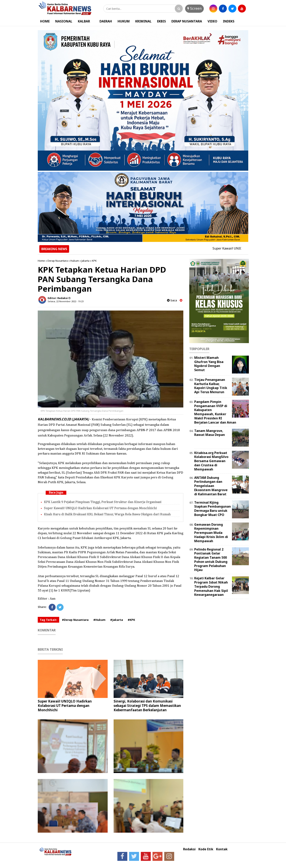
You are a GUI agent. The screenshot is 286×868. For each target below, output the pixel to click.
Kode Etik (206, 849)
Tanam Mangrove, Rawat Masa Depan (210, 433)
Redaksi (189, 849)
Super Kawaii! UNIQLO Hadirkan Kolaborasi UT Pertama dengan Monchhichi (100, 508)
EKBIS (161, 21)
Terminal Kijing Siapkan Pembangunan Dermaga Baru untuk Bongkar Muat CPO (213, 509)
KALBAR (84, 21)
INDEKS (229, 21)
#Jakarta (117, 620)
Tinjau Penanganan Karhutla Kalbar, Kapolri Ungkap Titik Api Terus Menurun (211, 386)
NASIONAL (64, 21)
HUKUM (124, 21)
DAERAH (106, 21)
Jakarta (85, 261)
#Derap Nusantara (75, 620)
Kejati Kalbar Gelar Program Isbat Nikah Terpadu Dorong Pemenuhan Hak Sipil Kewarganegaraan (211, 586)
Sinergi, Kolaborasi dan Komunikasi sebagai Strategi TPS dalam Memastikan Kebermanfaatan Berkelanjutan (147, 706)
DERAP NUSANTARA (187, 21)
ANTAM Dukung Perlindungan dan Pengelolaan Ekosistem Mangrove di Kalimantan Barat (211, 486)
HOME (45, 21)
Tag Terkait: (48, 620)
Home (41, 261)
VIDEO (212, 21)
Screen (194, 8)
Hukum (75, 261)
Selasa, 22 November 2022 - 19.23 (66, 301)
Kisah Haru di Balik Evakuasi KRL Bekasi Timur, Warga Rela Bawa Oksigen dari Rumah (107, 514)
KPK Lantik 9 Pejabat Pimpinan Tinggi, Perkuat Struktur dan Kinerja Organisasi (103, 502)
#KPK (131, 620)
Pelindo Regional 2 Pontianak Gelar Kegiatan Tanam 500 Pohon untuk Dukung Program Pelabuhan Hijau (211, 560)
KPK (94, 261)
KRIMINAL (143, 21)
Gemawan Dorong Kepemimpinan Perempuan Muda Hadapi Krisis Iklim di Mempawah (211, 533)
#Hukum (99, 620)
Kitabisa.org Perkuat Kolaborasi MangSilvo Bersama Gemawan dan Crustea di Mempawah (211, 461)
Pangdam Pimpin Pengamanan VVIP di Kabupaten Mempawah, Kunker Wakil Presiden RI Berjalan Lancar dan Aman (215, 412)
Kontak (222, 849)
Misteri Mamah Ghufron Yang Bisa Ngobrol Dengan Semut (209, 364)
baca (172, 300)
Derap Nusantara (58, 261)
